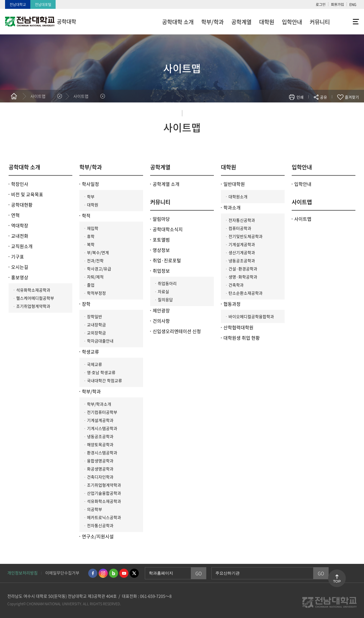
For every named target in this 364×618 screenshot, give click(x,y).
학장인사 (20, 184)
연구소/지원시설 (98, 536)
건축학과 (236, 285)
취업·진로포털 (167, 260)
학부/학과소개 (99, 404)
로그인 (321, 4)
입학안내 (302, 167)
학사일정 (90, 184)
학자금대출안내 (100, 341)
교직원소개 (22, 246)
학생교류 (90, 352)
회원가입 (337, 4)
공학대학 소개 (24, 167)
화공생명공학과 (100, 469)
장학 (86, 304)
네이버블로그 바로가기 (113, 573)
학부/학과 (91, 167)
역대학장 (20, 226)
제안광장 (161, 311)
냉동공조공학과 (100, 436)
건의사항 (161, 321)
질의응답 (165, 300)
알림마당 (161, 219)
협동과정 (232, 304)
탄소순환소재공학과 (246, 293)
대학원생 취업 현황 (242, 338)
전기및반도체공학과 (246, 236)
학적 (86, 216)
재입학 (93, 228)
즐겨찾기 (352, 97)
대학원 (93, 205)
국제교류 (95, 364)
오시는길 (20, 267)
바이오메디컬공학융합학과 (251, 316)
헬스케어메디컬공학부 (35, 298)
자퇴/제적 (95, 277)
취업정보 (161, 271)
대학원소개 (238, 197)
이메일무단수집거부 (62, 573)
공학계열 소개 (166, 184)
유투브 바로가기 (124, 573)
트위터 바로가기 (134, 573)
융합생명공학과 (100, 461)
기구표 (18, 257)
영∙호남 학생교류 (101, 372)
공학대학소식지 (168, 229)
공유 (324, 97)
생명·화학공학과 (243, 277)
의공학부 (95, 509)
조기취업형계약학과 (33, 306)
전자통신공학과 (100, 525)
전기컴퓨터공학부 (102, 412)
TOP (337, 581)
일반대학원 (234, 184)
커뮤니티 (160, 202)
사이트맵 (302, 202)
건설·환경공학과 (243, 269)
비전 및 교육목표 (27, 194)
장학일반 (95, 316)
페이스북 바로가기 (93, 573)
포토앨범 (161, 240)
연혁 (15, 215)
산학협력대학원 (238, 327)
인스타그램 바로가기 (103, 573)
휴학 (91, 236)
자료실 (163, 291)
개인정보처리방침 (22, 573)
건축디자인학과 (100, 477)
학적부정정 (96, 293)
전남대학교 (18, 4)
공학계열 (160, 167)
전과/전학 (95, 261)
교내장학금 (96, 325)
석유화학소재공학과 (33, 290)
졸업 (91, 285)
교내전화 (20, 236)
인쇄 (300, 97)
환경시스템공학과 (102, 453)
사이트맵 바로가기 (346, 22)
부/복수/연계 (98, 252)
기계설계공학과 (100, 420)
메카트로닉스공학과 (104, 517)
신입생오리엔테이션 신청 (177, 331)
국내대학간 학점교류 (105, 380)
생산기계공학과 (242, 252)
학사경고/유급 (99, 269)
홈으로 (14, 96)
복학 (91, 244)
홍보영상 (20, 277)
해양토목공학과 (100, 444)
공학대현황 (22, 205)
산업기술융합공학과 (104, 493)
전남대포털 (43, 4)
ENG (353, 4)
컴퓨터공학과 (240, 228)
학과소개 (232, 208)
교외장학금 (96, 333)
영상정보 (161, 250)
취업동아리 (167, 283)
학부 (91, 197)
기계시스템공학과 (102, 428)
